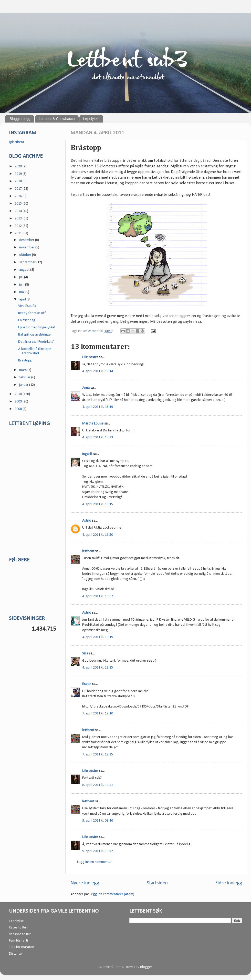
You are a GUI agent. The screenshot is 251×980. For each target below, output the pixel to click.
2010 (19, 394)
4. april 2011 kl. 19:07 (98, 596)
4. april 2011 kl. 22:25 (98, 668)
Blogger (146, 967)
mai (22, 292)
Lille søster (90, 357)
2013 (19, 219)
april (23, 300)
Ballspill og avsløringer (35, 335)
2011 (19, 233)
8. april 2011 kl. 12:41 (98, 785)
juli (22, 277)
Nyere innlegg (85, 883)
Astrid (87, 521)
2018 (19, 181)
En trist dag (27, 320)
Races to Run (18, 928)
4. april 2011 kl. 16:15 (98, 504)
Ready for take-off (32, 313)
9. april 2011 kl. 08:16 (98, 821)
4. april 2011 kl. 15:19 (98, 407)
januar (24, 385)
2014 (19, 211)
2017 (19, 189)
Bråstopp (25, 361)
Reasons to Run (20, 934)
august (25, 270)
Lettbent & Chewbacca (57, 119)
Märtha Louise (93, 424)
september (28, 262)
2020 (19, 166)
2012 (19, 226)
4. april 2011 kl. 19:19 (98, 637)
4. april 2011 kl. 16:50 (98, 535)
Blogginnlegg (20, 119)
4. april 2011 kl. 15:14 (98, 371)
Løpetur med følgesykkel (37, 327)
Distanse (15, 954)
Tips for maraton (22, 947)
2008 (19, 409)
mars (23, 370)
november (27, 247)
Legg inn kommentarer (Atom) (112, 894)
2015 (19, 204)
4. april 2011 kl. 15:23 (98, 437)
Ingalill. (87, 454)
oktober (26, 255)
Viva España (27, 306)
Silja (85, 654)
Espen (87, 684)
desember (27, 240)
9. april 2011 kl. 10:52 (98, 851)
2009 (19, 402)
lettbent (94, 331)
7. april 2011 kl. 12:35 (98, 755)
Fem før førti (18, 941)
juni (22, 285)
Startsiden (157, 883)
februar (25, 377)
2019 (19, 174)
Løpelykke (91, 119)
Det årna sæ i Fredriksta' (36, 342)
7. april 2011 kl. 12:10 (98, 714)
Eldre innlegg (229, 883)
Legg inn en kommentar (95, 862)
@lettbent (17, 142)
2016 (19, 196)
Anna (86, 388)
